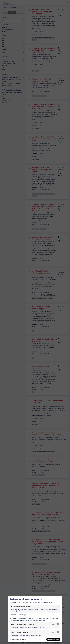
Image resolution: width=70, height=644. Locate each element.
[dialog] (35, 619)
